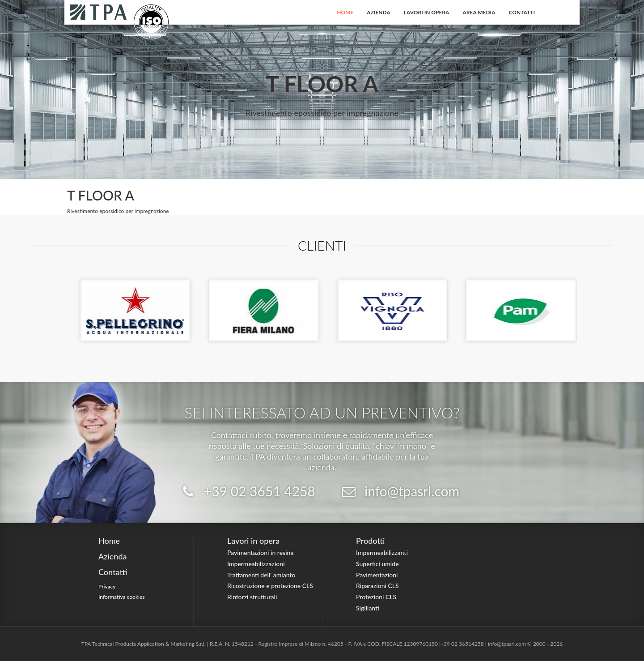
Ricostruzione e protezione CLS (270, 586)
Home (345, 12)
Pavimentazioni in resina (260, 552)
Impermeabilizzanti (382, 552)
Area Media (479, 12)
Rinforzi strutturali (252, 597)
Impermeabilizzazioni (256, 564)
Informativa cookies (122, 597)
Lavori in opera (427, 12)
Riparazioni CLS (377, 586)
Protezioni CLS (376, 597)
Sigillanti (368, 608)
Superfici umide (377, 564)
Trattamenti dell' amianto (261, 575)
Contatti (522, 12)
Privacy (107, 586)
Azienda (379, 12)
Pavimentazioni (377, 575)
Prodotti (370, 541)
